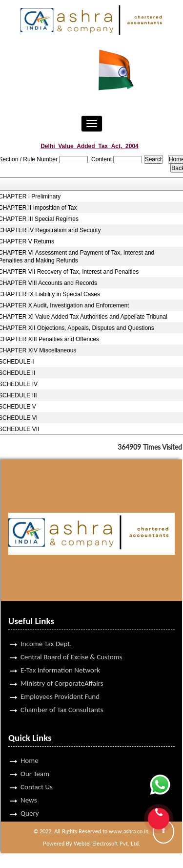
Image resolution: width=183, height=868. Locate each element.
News (29, 785)
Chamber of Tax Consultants (62, 695)
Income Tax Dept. (46, 629)
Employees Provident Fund (60, 682)
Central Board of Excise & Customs (71, 642)
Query (30, 799)
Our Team (35, 759)
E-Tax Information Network (60, 655)
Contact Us (37, 772)
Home (30, 746)
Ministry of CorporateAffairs (62, 669)
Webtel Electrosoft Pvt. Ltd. (107, 843)
